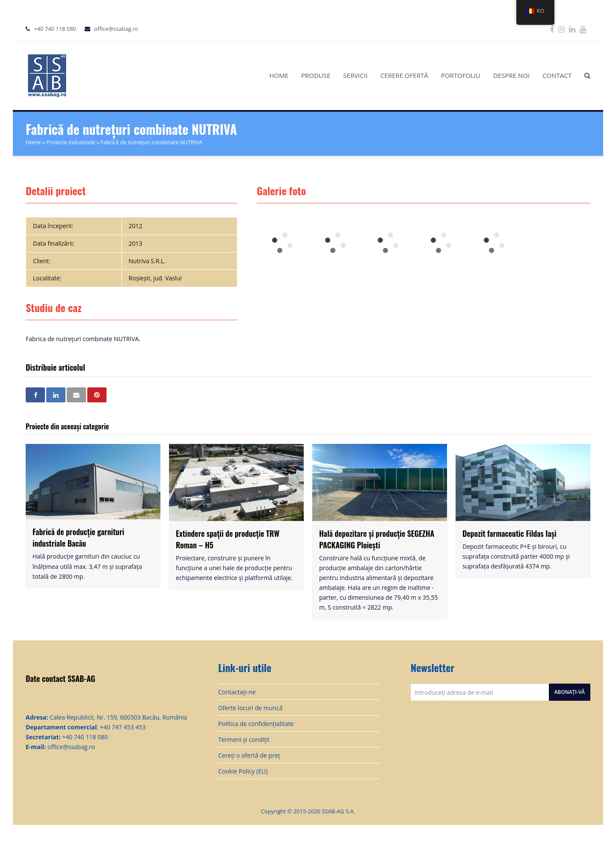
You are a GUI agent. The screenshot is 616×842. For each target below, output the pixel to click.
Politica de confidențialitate (256, 724)
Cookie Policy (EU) (243, 771)
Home (33, 142)
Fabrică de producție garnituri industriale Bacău (78, 537)
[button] (35, 395)
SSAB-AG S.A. (338, 811)
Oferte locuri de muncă (250, 708)
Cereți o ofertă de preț (249, 755)
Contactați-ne (237, 692)
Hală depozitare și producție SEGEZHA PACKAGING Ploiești (377, 539)
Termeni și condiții (244, 739)
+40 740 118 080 (55, 29)
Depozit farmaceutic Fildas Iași (509, 533)
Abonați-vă (570, 692)
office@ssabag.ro (116, 29)
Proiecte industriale (71, 142)
